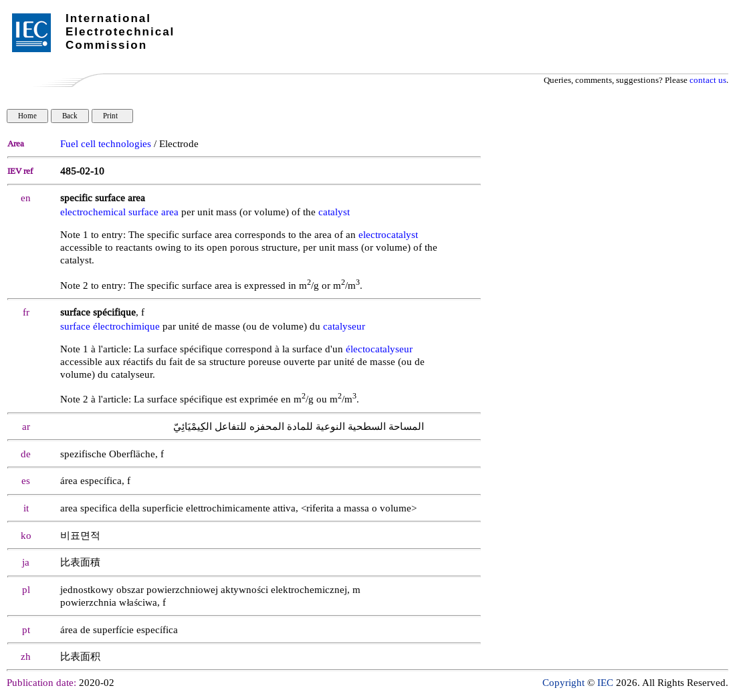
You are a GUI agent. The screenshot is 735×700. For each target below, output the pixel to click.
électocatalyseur (379, 349)
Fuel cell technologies (106, 144)
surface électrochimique (110, 327)
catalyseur (344, 327)
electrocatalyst (388, 235)
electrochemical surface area (119, 212)
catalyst (334, 212)
